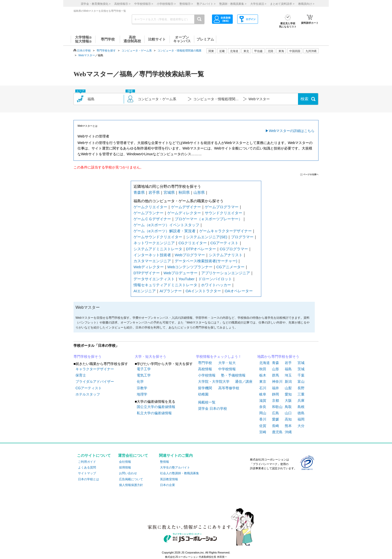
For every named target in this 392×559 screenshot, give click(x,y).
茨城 (301, 369)
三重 (301, 394)
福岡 (301, 419)
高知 (288, 419)
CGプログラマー (234, 249)
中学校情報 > (144, 4)
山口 (288, 413)
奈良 (263, 407)
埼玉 (288, 375)
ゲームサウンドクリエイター (158, 237)
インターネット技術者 (152, 255)
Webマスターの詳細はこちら (292, 131)
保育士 (81, 375)
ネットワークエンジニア (154, 243)
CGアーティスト (225, 243)
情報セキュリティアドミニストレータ (165, 285)
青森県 (139, 192)
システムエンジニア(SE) (207, 237)
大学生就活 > (258, 4)
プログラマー (242, 237)
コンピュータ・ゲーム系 (137, 50)
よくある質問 (87, 467)
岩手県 (154, 192)
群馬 (275, 375)
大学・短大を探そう (150, 356)
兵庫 (301, 400)
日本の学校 (84, 50)
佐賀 (263, 426)
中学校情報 (227, 369)
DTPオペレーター (201, 249)
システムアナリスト (226, 255)
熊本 (288, 426)
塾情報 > (186, 4)
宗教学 (142, 388)
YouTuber (186, 279)
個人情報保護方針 (131, 485)
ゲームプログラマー (222, 207)
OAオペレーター (239, 291)
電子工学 (144, 369)
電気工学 (144, 375)
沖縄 (288, 432)
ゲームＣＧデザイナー (152, 219)
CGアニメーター (230, 267)
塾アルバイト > (206, 4)
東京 (263, 381)
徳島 (301, 413)
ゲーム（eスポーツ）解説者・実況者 (164, 231)
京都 (275, 400)
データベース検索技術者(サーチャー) (206, 261)
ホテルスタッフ (88, 394)
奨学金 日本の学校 (212, 408)
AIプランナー (171, 291)
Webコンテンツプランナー (190, 267)
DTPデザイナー (147, 273)
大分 (301, 426)
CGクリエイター (193, 243)
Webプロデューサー (180, 273)
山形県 (199, 192)
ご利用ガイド (87, 462)
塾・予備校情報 (233, 375)
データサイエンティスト (154, 279)
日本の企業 (167, 485)
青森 (275, 363)
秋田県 (184, 192)
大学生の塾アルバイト (175, 467)
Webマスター (87, 55)
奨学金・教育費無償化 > (96, 4)
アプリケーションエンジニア (226, 273)
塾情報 (164, 462)
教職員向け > (306, 4)
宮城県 (169, 192)
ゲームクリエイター (150, 207)
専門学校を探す (106, 50)
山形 (275, 369)
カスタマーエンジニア (152, 261)
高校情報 (205, 369)
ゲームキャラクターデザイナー (225, 231)
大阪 (288, 400)
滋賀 (263, 400)
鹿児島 (277, 432)
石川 (263, 388)
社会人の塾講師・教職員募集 (179, 473)
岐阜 (263, 394)
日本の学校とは (88, 479)
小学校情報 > (166, 4)
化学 (140, 381)
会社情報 (125, 462)
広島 (275, 413)
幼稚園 (203, 394)
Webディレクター (149, 267)
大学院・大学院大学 (214, 381)
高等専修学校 (229, 388)
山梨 (288, 388)
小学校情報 (207, 375)
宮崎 (263, 432)
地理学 (142, 394)
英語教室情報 (169, 479)
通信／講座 (244, 381)
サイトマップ (87, 473)
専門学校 (205, 363)
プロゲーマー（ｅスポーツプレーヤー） (208, 219)
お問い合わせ (128, 473)
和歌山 (277, 407)
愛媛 (275, 419)
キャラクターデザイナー (95, 369)
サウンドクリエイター (223, 213)
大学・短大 (227, 363)
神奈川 (277, 381)
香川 (263, 419)
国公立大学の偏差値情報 (156, 407)
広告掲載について (131, 479)
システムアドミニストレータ (158, 249)
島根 (301, 407)
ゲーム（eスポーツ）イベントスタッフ (166, 225)
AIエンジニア (145, 291)
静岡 (275, 394)
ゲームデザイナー (186, 207)
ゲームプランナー (148, 213)
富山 (301, 381)
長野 (301, 388)
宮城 (301, 363)
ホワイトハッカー (216, 285)
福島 (288, 369)
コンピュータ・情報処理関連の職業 (179, 50)
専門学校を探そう (87, 356)
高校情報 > (122, 4)
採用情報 (125, 467)
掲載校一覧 (207, 402)
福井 (275, 388)
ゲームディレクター (184, 213)
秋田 (263, 369)
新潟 (288, 381)
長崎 (275, 426)
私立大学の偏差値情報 (154, 413)
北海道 (234, 51)
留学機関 (205, 388)
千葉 (301, 375)
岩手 (288, 363)
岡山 (263, 413)
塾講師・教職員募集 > (233, 4)
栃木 (263, 375)
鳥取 (288, 407)
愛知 (288, 394)
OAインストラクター (203, 291)
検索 (304, 99)
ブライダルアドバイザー (95, 381)
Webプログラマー (190, 255)
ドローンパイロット (215, 279)
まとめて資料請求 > (282, 4)
